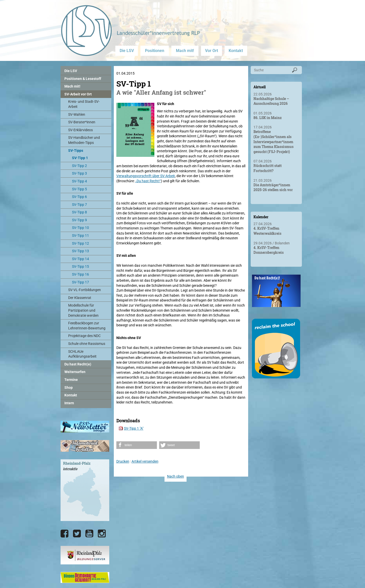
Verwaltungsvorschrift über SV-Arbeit (146, 176)
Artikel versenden (145, 461)
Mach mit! (185, 51)
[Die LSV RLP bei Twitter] (77, 534)
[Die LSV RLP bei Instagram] (102, 534)
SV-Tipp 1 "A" (134, 428)
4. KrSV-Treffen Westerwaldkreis (267, 231)
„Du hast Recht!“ (148, 181)
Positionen (155, 51)
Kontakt (236, 51)
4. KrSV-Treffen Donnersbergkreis (269, 250)
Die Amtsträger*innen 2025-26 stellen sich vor (273, 187)
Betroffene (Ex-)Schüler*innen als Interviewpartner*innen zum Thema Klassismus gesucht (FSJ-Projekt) (273, 141)
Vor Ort (212, 51)
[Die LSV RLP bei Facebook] (65, 534)
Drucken (123, 461)
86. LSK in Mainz (268, 118)
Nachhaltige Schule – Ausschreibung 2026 (271, 101)
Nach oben (176, 476)
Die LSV (127, 51)
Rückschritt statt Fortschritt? (268, 168)
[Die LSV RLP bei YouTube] (89, 534)
